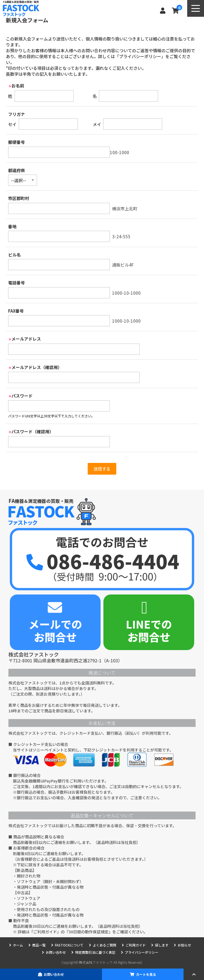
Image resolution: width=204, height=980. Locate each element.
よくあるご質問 (105, 945)
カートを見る (143, 974)
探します (162, 945)
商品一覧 (39, 945)
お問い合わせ (51, 974)
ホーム (18, 945)
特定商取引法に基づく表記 (95, 952)
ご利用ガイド (45, 932)
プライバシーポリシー (142, 952)
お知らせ (184, 945)
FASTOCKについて (69, 945)
